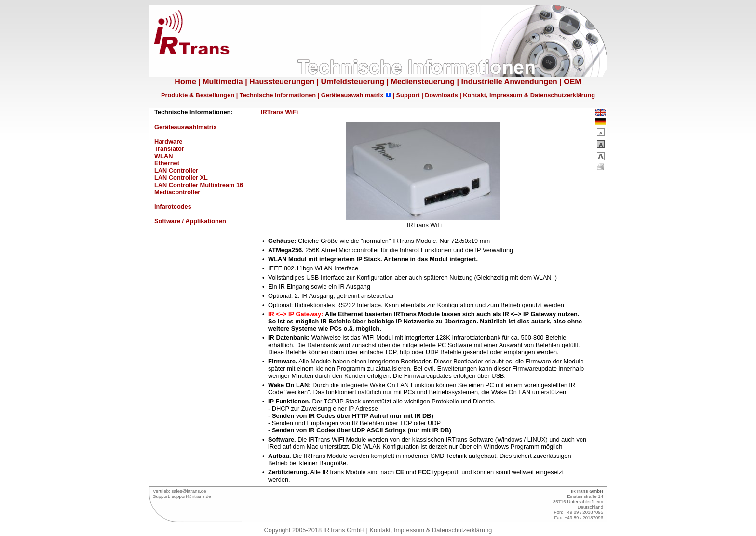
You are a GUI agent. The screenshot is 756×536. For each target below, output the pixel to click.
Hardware (168, 141)
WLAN (163, 156)
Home (185, 82)
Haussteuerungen (282, 82)
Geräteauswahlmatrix (352, 95)
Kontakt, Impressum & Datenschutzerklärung (529, 95)
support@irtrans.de (191, 496)
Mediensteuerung (423, 82)
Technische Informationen (278, 95)
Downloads (441, 95)
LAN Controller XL (181, 178)
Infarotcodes (173, 207)
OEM (572, 82)
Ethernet (167, 163)
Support (408, 95)
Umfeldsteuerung (353, 82)
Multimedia (223, 82)
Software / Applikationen (190, 221)
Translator (169, 149)
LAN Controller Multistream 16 (199, 185)
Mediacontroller (177, 192)
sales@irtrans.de (189, 491)
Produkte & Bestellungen (198, 95)
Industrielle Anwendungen (509, 82)
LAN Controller (176, 170)
